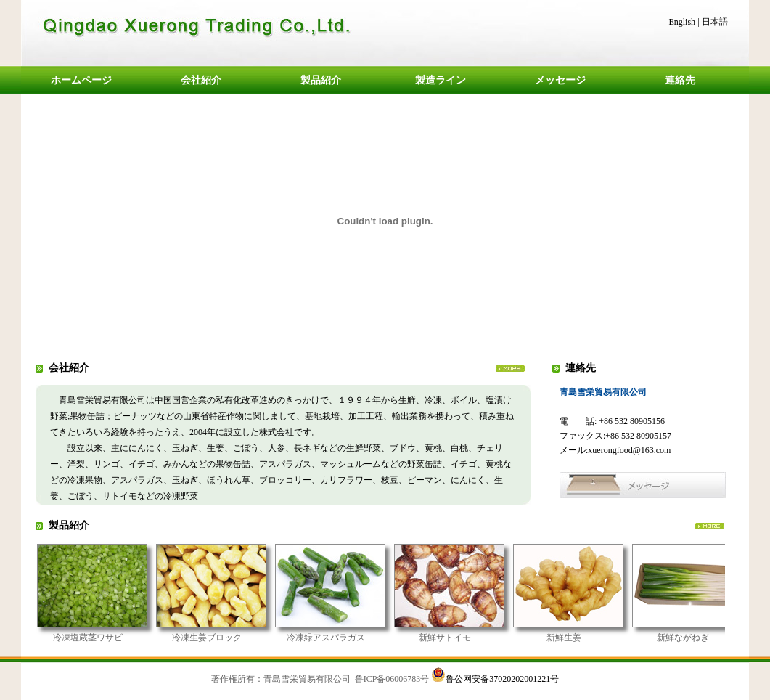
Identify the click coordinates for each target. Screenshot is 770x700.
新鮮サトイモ (459, 638)
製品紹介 (321, 80)
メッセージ (560, 80)
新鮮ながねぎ (697, 638)
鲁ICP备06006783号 (392, 679)
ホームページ (81, 80)
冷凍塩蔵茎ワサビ (102, 638)
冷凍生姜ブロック (221, 638)
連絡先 (680, 80)
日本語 (715, 22)
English (682, 22)
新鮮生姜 (578, 638)
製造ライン (441, 80)
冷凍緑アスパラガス (340, 638)
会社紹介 (201, 80)
